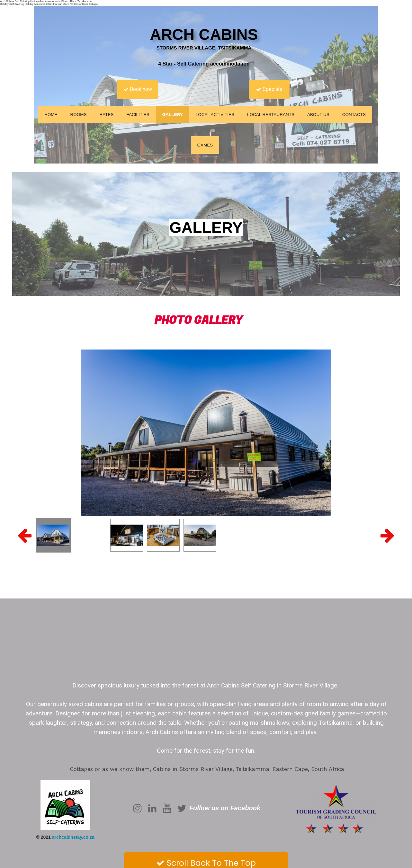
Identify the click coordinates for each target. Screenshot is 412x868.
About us (318, 115)
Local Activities (215, 115)
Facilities (138, 115)
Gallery (173, 115)
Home (51, 115)
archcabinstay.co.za (73, 837)
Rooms (78, 115)
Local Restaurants (271, 115)
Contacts (354, 115)
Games (205, 145)
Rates (106, 115)
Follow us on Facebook (225, 808)
